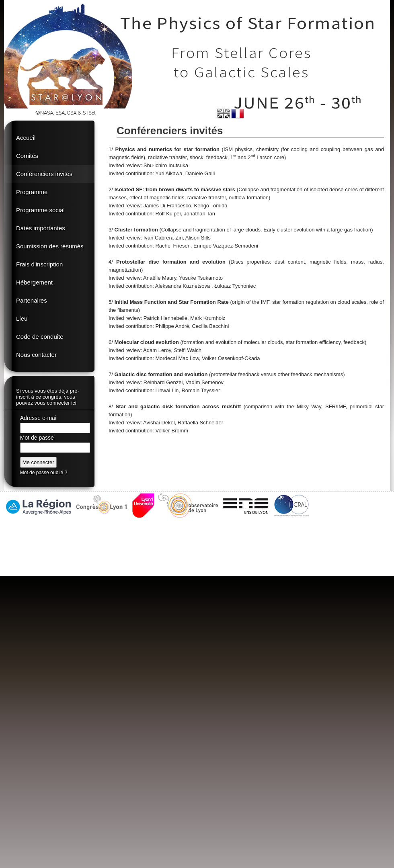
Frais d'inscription (39, 264)
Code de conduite (40, 337)
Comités (27, 156)
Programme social (40, 210)
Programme (32, 192)
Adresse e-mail (39, 418)
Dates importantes (41, 228)
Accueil (26, 138)
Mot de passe (37, 438)
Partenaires (32, 300)
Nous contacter (36, 355)
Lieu (22, 318)
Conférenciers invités (44, 174)
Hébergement (34, 282)
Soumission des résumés (50, 246)
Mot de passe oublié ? (44, 473)
